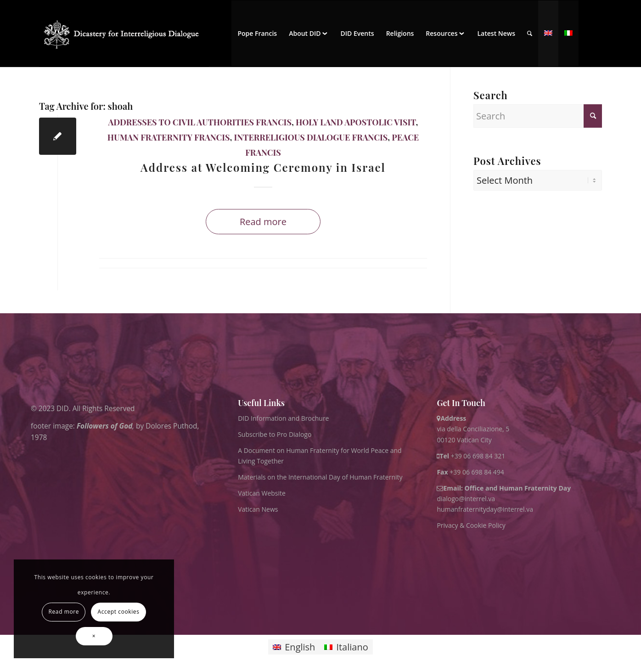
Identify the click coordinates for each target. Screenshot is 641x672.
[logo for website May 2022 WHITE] (124, 34)
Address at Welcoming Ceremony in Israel (263, 167)
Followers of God (104, 426)
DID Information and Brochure (283, 418)
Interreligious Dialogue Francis (311, 137)
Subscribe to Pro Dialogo (275, 434)
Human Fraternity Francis (169, 137)
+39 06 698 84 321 (478, 456)
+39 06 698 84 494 (470, 472)
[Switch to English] (294, 647)
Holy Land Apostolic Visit (356, 122)
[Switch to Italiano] (346, 647)
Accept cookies (119, 612)
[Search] (530, 34)
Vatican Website (262, 493)
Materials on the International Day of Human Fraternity (320, 477)
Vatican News (258, 509)
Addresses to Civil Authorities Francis (200, 122)
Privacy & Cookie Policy (471, 525)
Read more (263, 222)
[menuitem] (257, 34)
